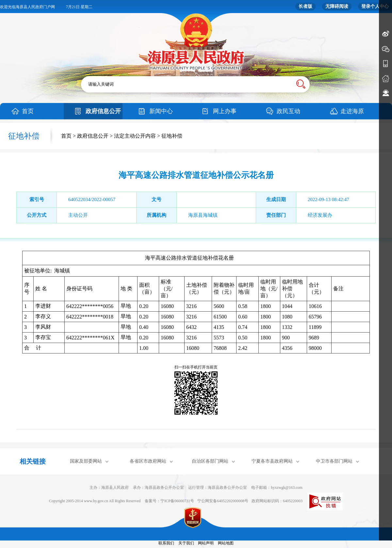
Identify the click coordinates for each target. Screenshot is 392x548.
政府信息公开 (103, 111)
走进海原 (352, 111)
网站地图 (226, 543)
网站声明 (206, 543)
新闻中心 (161, 111)
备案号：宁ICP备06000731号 (169, 501)
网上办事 (225, 111)
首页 (28, 111)
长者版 (305, 6)
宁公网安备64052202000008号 (223, 501)
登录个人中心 (375, 6)
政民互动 (288, 111)
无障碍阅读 (337, 6)
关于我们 (186, 543)
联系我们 (166, 543)
